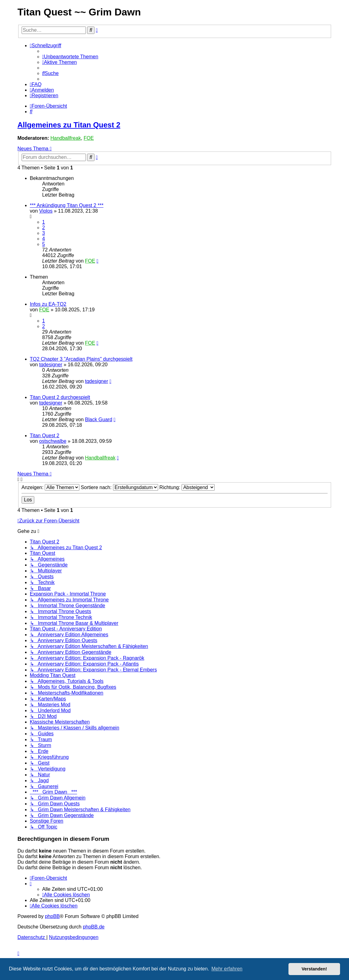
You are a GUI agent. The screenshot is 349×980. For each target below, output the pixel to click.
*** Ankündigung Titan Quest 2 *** (67, 205)
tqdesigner (51, 365)
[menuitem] (70, 57)
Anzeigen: (51, 487)
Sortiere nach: (120, 487)
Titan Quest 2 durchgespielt (60, 397)
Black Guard (99, 419)
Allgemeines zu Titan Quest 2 (69, 125)
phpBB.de (94, 927)
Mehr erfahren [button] (227, 969)
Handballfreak (66, 138)
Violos (46, 211)
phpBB (52, 916)
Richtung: (187, 487)
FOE (89, 138)
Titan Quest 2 (45, 436)
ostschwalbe (53, 441)
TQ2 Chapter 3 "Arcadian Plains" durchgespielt (81, 359)
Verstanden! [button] (314, 969)
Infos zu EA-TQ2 (48, 304)
